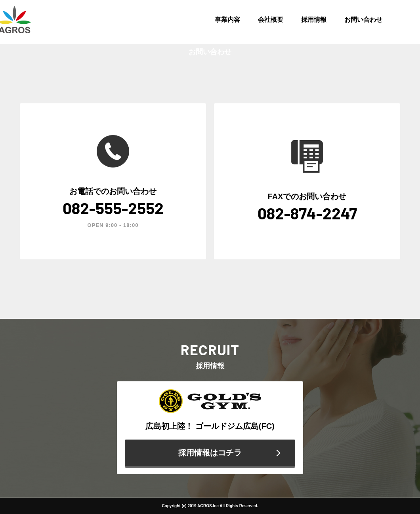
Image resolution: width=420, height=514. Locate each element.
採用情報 (314, 20)
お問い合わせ (363, 20)
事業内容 (227, 20)
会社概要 (271, 20)
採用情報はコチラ (210, 453)
